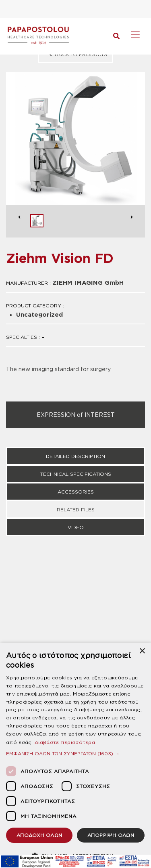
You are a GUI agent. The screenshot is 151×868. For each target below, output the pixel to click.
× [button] (142, 651)
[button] (75, 753)
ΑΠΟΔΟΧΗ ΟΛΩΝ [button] (39, 835)
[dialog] (75, 755)
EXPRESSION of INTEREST (76, 415)
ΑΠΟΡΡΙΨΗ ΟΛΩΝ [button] (111, 835)
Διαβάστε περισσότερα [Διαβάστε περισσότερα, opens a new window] (65, 742)
